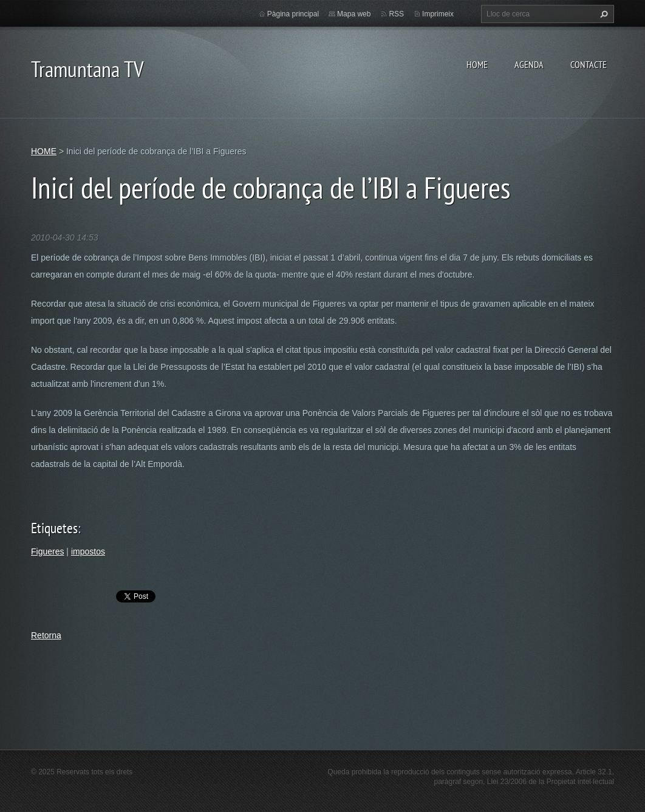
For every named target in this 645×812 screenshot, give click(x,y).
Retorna (46, 635)
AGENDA (529, 64)
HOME (477, 64)
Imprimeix (438, 14)
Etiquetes (54, 528)
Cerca (602, 14)
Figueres (47, 551)
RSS (396, 14)
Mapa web (354, 14)
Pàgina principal (293, 14)
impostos (88, 551)
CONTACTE (589, 64)
